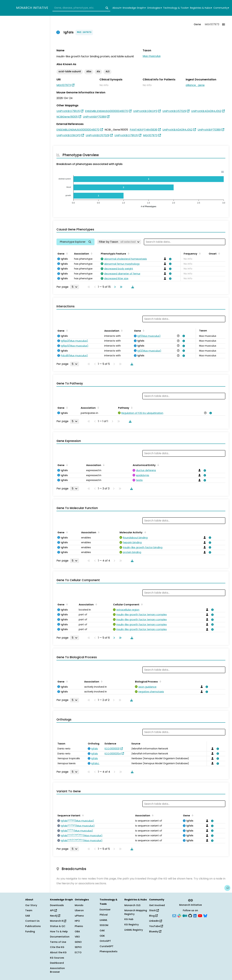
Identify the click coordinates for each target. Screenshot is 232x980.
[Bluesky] (205, 915)
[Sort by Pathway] (131, 408)
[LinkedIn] (195, 915)
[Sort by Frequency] (199, 253)
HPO (77, 921)
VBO (77, 937)
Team (29, 910)
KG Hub (129, 919)
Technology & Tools (176, 8)
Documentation (60, 937)
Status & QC (58, 926)
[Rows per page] (75, 287)
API (53, 910)
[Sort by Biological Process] (160, 681)
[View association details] (170, 259)
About (117, 8)
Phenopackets (109, 951)
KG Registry (132, 925)
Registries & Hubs (201, 8)
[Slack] (179, 915)
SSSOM (104, 925)
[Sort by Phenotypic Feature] (128, 253)
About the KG (58, 952)
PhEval (104, 915)
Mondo (79, 905)
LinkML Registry (134, 930)
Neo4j (55, 916)
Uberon (79, 910)
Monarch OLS (132, 905)
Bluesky (155, 931)
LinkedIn (156, 921)
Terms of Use (58, 942)
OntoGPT (105, 941)
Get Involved (157, 905)
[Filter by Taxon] (119, 242)
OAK (102, 930)
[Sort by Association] (91, 253)
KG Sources (57, 958)
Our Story (31, 905)
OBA (77, 931)
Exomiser (105, 910)
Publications (33, 926)
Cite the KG (57, 947)
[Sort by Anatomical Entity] (158, 465)
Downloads (57, 905)
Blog (153, 916)
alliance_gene (195, 85)
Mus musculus (152, 56)
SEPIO (78, 947)
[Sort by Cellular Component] (141, 604)
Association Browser (57, 970)
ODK (102, 936)
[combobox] (81, 8)
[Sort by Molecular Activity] (144, 532)
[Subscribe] (174, 915)
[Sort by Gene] (66, 253)
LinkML (103, 920)
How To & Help (59, 931)
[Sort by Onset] (219, 253)
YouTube (156, 926)
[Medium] (185, 915)
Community (221, 8)
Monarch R (58, 921)
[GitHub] (190, 915)
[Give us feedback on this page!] (227, 888)
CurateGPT (107, 946)
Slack (154, 910)
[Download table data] (132, 287)
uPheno (79, 916)
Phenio (79, 926)
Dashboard (57, 963)
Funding (30, 931)
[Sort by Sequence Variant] (82, 815)
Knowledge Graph (134, 8)
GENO (78, 942)
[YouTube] (200, 915)
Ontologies (154, 8)
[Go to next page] (114, 287)
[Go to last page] (120, 287)
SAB (28, 916)
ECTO (78, 952)
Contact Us (32, 921)
